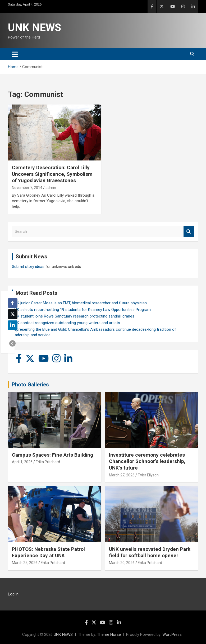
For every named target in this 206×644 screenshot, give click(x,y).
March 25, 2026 (25, 563)
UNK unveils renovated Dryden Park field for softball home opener (150, 552)
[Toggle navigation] (15, 54)
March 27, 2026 (122, 475)
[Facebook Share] (13, 303)
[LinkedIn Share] (13, 325)
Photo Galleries (30, 385)
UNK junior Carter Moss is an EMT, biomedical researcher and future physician (79, 303)
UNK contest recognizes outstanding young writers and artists (66, 323)
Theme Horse (109, 634)
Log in (13, 594)
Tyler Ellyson (148, 475)
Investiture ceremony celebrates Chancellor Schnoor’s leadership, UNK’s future (147, 461)
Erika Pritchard (48, 462)
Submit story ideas (28, 267)
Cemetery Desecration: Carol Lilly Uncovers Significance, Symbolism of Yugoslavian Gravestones (52, 174)
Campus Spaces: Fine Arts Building (52, 455)
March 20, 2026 (122, 563)
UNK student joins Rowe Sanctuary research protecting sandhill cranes (73, 316)
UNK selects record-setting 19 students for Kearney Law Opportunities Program (81, 310)
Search (189, 232)
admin (51, 188)
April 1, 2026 (22, 462)
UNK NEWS (35, 28)
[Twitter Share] (13, 314)
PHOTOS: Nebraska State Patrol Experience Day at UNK (48, 552)
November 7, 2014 (27, 188)
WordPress (172, 634)
